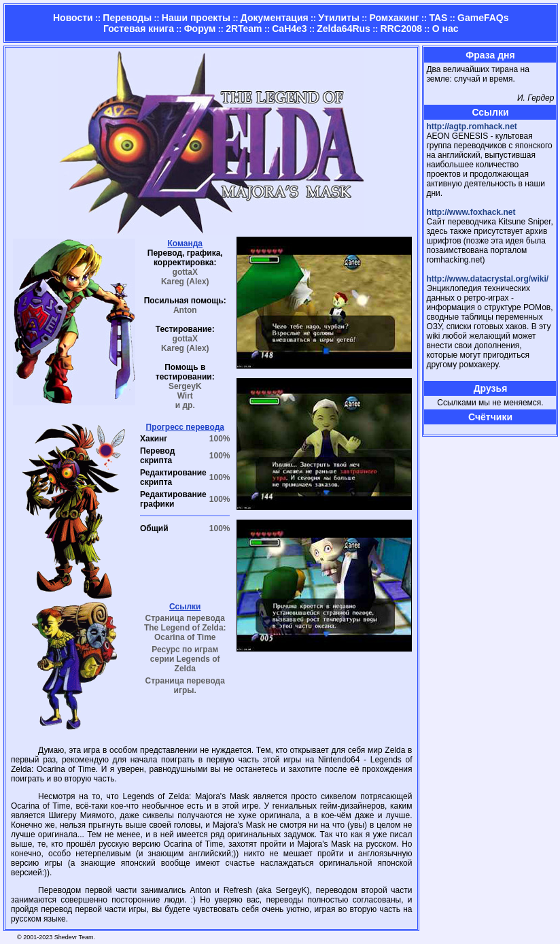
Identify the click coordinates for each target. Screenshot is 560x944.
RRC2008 (401, 29)
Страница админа (450, 429)
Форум (200, 29)
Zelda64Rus (344, 29)
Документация (275, 18)
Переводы (127, 18)
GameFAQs (483, 18)
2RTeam (244, 29)
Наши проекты (196, 18)
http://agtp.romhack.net (471, 127)
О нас (445, 29)
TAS (438, 18)
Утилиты (338, 18)
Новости (73, 18)
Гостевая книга (139, 29)
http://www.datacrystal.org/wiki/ (487, 279)
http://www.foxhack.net (471, 212)
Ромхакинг (395, 18)
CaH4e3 (289, 29)
